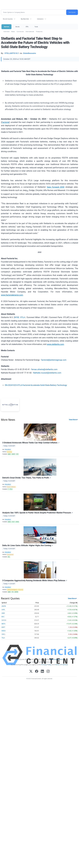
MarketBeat (8, 450)
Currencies (20, 31)
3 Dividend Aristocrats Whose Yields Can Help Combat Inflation (31, 443)
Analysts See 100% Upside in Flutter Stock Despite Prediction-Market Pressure (38, 513)
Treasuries (39, 31)
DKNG (9, 522)
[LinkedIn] (42, 672)
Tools (36, 27)
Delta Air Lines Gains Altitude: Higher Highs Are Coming (28, 545)
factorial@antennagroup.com (54, 360)
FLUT (13, 522)
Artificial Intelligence (12, 590)
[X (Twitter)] (31, 672)
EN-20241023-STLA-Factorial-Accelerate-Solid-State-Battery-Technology (36, 385)
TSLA (3, 638)
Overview (6, 31)
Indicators (40, 19)
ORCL (3, 634)
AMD (3, 613)
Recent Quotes (8, 19)
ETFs (27, 27)
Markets (6, 27)
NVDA (4, 631)
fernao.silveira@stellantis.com (44, 369)
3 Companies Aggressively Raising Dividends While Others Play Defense (35, 581)
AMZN (4, 606)
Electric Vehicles (11, 487)
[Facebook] (37, 672)
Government (10, 555)
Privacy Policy (46, 665)
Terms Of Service (61, 665)
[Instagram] (48, 672)
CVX (17, 454)
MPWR (16, 592)
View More (73, 420)
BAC (3, 617)
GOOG (4, 620)
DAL (9, 557)
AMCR (13, 454)
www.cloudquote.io (57, 659)
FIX (13, 592)
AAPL (3, 610)
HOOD (17, 522)
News (13, 31)
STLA (11, 489)
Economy (9, 452)
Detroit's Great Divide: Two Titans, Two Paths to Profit (27, 478)
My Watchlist (25, 19)
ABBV (9, 454)
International (30, 31)
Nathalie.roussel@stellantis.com (47, 373)
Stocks (17, 27)
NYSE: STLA (20, 317)
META (3, 624)
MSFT (3, 627)
